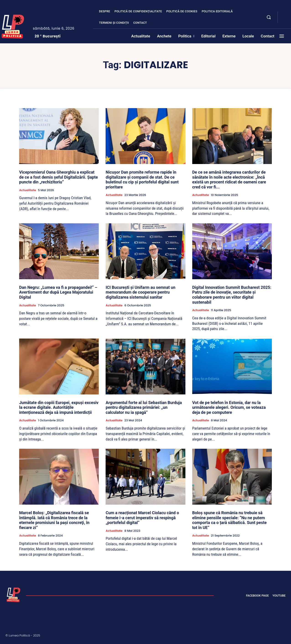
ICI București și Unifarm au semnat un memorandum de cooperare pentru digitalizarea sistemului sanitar (140, 292)
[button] (269, 17)
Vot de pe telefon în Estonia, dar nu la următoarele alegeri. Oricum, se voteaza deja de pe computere (229, 407)
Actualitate (28, 190)
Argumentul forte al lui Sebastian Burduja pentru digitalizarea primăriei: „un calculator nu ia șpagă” (144, 407)
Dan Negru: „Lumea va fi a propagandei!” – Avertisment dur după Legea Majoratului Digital (58, 292)
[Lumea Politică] (13, 594)
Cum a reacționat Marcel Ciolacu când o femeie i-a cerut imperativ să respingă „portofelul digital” (142, 518)
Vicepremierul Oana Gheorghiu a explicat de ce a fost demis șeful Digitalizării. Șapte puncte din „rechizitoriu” (58, 177)
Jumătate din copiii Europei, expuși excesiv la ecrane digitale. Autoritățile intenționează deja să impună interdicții (59, 407)
